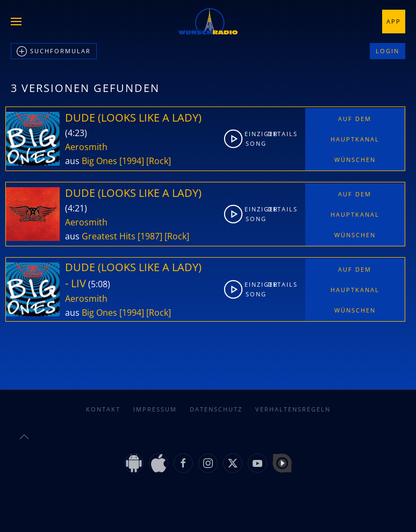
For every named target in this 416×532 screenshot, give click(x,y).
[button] (16, 22)
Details (277, 134)
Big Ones (99, 161)
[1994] (132, 161)
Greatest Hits (109, 236)
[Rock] (159, 161)
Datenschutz (216, 409)
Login (388, 51)
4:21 (76, 208)
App (394, 21)
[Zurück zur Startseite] (208, 22)
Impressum (155, 409)
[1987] (150, 236)
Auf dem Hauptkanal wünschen (355, 139)
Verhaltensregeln (293, 409)
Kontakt (103, 409)
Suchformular (54, 52)
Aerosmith (86, 147)
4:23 (76, 133)
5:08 (99, 284)
